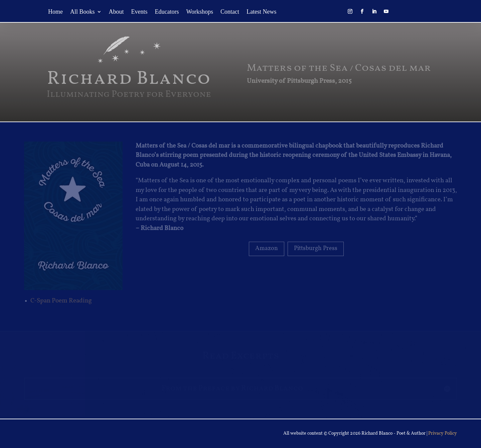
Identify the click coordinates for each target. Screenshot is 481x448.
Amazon (267, 249)
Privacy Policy (443, 433)
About (116, 12)
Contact (230, 12)
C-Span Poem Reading (61, 301)
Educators (167, 12)
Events (139, 12)
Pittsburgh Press (316, 249)
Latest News (261, 12)
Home (55, 12)
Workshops (200, 12)
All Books (83, 12)
